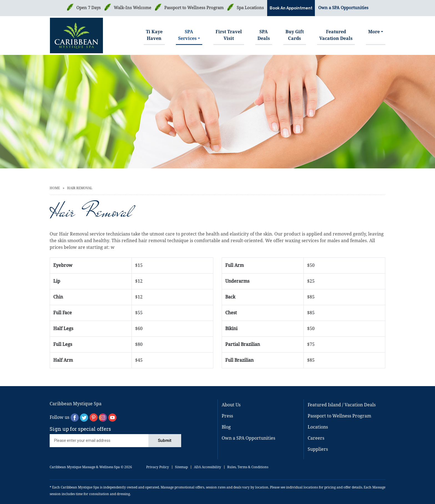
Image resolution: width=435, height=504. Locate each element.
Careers (316, 438)
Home (55, 188)
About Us (231, 405)
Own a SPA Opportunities (343, 8)
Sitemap (181, 467)
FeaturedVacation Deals (336, 35)
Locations (318, 427)
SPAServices (187, 35)
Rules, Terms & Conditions (248, 467)
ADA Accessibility (208, 467)
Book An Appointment (291, 8)
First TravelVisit (229, 35)
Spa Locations (250, 8)
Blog (226, 427)
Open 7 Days (88, 8)
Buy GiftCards (295, 35)
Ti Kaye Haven (154, 35)
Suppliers (318, 449)
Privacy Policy (158, 467)
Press (227, 416)
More (374, 32)
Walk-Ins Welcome (132, 8)
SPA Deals (264, 35)
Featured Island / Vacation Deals (342, 405)
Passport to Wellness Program (194, 8)
